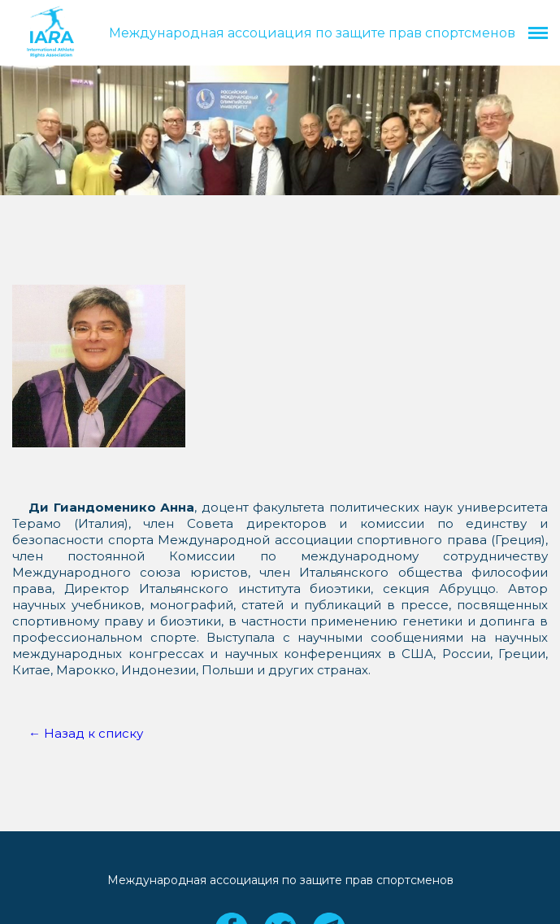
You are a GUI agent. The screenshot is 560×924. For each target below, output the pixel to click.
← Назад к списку (86, 733)
